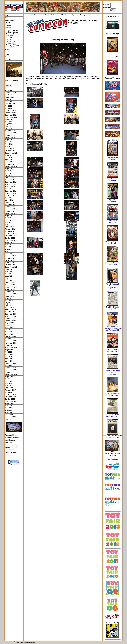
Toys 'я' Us (10, 43)
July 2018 (8, 155)
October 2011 (10, 265)
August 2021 (9, 119)
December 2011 (11, 260)
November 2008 (11, 343)
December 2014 (11, 195)
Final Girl (8, 450)
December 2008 (11, 341)
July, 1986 (113, 309)
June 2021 (9, 122)
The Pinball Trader (113, 307)
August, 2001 (113, 288)
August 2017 (9, 169)
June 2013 (9, 220)
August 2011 (9, 269)
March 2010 (9, 307)
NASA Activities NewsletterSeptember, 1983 (113, 437)
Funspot (9, 38)
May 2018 (8, 157)
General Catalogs (13, 34)
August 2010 (9, 296)
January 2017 (10, 180)
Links (7, 54)
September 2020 (11, 137)
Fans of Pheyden (11, 452)
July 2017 (8, 171)
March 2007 (9, 388)
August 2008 (9, 350)
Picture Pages (11, 41)
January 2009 (10, 339)
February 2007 (10, 390)
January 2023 (10, 108)
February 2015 (10, 193)
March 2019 (9, 149)
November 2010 (11, 289)
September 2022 (11, 113)
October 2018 (10, 151)
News (7, 15)
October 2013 (10, 211)
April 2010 (9, 305)
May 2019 (8, 146)
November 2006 (11, 397)
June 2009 (9, 327)
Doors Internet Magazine (113, 158)
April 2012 (9, 251)
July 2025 (8, 99)
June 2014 (9, 198)
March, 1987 (113, 244)
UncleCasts (10, 47)
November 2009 (11, 316)
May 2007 (8, 383)
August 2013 (9, 216)
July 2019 (8, 142)
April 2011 (9, 278)
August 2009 (9, 323)
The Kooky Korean (12, 437)
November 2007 (11, 370)
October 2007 (10, 372)
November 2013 (11, 209)
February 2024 (10, 104)
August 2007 (9, 377)
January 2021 (10, 131)
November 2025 (11, 93)
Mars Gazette (10, 440)
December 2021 (11, 115)
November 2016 (11, 184)
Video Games (10, 20)
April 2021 (9, 126)
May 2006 (8, 410)
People (9, 39)
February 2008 (10, 363)
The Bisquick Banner (113, 414)
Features (29, 15)
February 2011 (10, 283)
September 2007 (11, 374)
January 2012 (10, 258)
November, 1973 (113, 351)
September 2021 (11, 117)
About (7, 57)
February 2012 (10, 256)
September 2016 (11, 187)
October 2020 (10, 135)
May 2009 (8, 330)
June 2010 (9, 301)
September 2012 (11, 240)
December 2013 (11, 207)
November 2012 (11, 236)
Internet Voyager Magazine (113, 179)
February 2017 (10, 178)
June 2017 (9, 173)
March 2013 (9, 227)
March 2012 (9, 254)
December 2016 (11, 182)
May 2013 (8, 222)
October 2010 (10, 292)
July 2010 (8, 298)
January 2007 (10, 392)
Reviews (8, 25)
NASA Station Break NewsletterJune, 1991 (113, 372)
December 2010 (11, 287)
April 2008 (9, 359)
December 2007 (11, 368)
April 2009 (9, 332)
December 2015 (11, 191)
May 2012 (8, 249)
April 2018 (9, 160)
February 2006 (10, 417)
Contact (8, 59)
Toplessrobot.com (11, 447)
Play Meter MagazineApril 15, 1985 (113, 264)
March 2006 (9, 415)
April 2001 (9, 419)
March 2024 (9, 102)
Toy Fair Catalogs (13, 30)
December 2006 (11, 394)
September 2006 (11, 401)
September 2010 (11, 294)
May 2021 (8, 124)
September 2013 (11, 213)
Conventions (39, 15)
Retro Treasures (11, 455)
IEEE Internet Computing (113, 328)
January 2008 (10, 365)
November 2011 (11, 263)
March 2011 (9, 280)
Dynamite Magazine (113, 201)
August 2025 (9, 97)
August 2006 (9, 403)
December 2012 (11, 233)
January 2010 (10, 312)
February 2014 (10, 202)
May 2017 (8, 175)
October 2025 (10, 95)
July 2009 (8, 325)
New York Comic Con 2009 (55, 15)
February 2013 (10, 229)
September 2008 (11, 348)
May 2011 (8, 276)
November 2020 (11, 133)
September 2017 (11, 166)
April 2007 (9, 386)
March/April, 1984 (113, 416)
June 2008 (9, 354)
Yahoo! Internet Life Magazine (113, 285)
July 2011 (8, 272)
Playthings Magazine (113, 242)
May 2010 (8, 303)
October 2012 (10, 238)
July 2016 (8, 189)
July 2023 (8, 106)
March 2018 (9, 162)
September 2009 (11, 321)
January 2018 (10, 164)
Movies (8, 23)
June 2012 (9, 247)
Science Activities (113, 349)
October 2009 (10, 318)
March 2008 (9, 361)
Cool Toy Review (11, 445)
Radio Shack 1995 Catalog (113, 222)
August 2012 (9, 242)
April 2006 (9, 412)
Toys (7, 18)
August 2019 (9, 140)
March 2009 (9, 334)
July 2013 (8, 218)
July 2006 (8, 406)
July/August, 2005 (113, 330)
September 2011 (11, 267)
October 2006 (10, 399)
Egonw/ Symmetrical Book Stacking (113, 453)
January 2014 (10, 204)
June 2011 (9, 274)
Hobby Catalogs (12, 32)
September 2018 (11, 153)
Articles (8, 49)
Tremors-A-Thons (13, 45)
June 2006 (9, 408)
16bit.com (9, 442)
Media (7, 52)
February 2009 (10, 336)
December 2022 (11, 111)
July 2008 (8, 352)
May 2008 (8, 356)
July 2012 (8, 245)
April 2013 (9, 225)
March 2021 (9, 128)
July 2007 (8, 379)
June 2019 (9, 144)
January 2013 (10, 231)
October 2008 (10, 345)
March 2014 (9, 200)
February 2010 (10, 310)
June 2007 (9, 381)
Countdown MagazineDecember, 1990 (113, 394)
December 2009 (11, 314)
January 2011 (10, 285)
